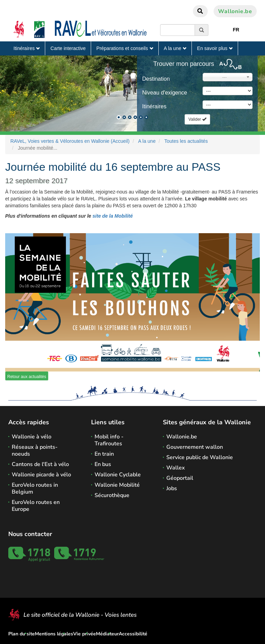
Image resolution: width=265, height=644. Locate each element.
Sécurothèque (112, 495)
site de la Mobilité (112, 216)
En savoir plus (215, 48)
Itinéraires (27, 48)
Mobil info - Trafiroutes (109, 440)
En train (104, 454)
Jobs (172, 488)
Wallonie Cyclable (118, 475)
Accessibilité (133, 634)
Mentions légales (54, 634)
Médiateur (107, 634)
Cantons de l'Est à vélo (40, 464)
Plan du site (22, 634)
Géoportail (180, 478)
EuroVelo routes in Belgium (35, 488)
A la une (175, 48)
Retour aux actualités (27, 377)
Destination (156, 79)
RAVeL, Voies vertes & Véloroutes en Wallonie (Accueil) (70, 141)
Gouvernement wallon (195, 447)
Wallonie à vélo (32, 437)
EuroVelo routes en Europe (36, 506)
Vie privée (85, 634)
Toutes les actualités (186, 141)
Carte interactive (68, 48)
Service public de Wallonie (200, 457)
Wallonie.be (235, 11)
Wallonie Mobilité (117, 485)
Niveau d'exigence (165, 93)
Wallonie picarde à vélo (41, 475)
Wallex (176, 468)
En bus (103, 464)
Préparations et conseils (125, 48)
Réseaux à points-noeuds (35, 450)
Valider (197, 119)
